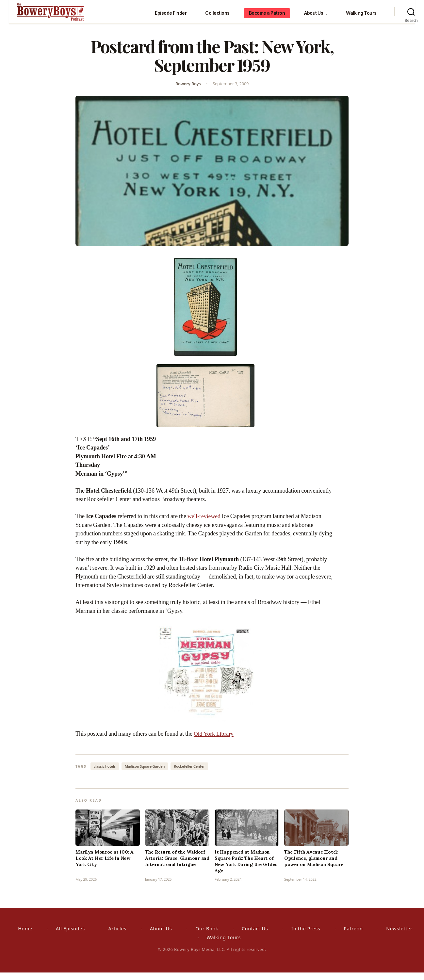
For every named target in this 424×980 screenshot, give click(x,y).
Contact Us (255, 936)
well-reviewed (205, 524)
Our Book (207, 936)
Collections (217, 16)
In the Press (306, 936)
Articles (117, 936)
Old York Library (214, 741)
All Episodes (70, 936)
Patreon (353, 936)
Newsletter (399, 936)
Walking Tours (361, 16)
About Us (316, 16)
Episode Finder (171, 16)
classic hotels (105, 774)
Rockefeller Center (189, 774)
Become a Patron (267, 16)
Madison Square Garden (145, 774)
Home (25, 936)
